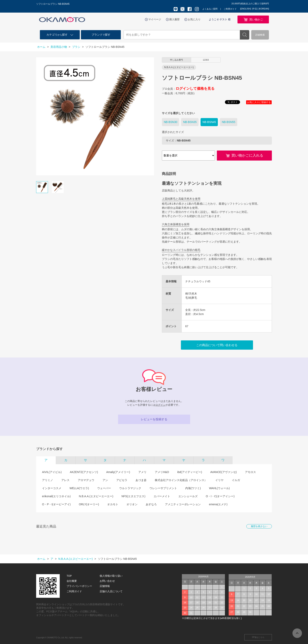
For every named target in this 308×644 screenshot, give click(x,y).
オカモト (113, 504)
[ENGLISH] (246, 9)
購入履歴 (174, 19)
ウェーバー (104, 488)
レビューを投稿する (154, 419)
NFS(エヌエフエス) (133, 496)
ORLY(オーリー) (89, 504)
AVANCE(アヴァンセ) (223, 472)
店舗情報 (105, 586)
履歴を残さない (259, 526)
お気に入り (194, 19)
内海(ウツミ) (193, 488)
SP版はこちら (258, 637)
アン (105, 480)
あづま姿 (141, 480)
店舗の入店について (111, 591)
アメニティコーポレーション (183, 504)
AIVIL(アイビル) (52, 472)
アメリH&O (162, 472)
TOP (69, 576)
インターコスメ (52, 488)
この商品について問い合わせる (217, 345)
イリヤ (219, 480)
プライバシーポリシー (79, 586)
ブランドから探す (49, 449)
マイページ (155, 19)
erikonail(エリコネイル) (56, 496)
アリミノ (48, 480)
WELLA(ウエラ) (79, 488)
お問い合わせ (107, 581)
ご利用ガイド (230, 9)
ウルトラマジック (130, 488)
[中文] (255, 9)
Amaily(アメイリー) (118, 472)
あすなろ (151, 504)
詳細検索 (260, 35)
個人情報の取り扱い (111, 576)
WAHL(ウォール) (219, 488)
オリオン (132, 504)
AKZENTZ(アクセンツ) (84, 472)
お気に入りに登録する (259, 102)
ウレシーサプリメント (163, 488)
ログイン (160, 405)
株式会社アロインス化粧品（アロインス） (181, 480)
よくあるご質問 (210, 9)
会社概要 (72, 581)
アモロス (250, 472)
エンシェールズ (188, 496)
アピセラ (122, 480)
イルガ (236, 480)
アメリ (142, 472)
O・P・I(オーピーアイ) (56, 504)
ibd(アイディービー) (190, 472)
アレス (65, 480)
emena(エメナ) (218, 504)
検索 (245, 35)
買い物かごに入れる (247, 155)
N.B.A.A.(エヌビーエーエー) (96, 496)
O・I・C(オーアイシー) (220, 496)
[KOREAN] (264, 9)
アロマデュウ (86, 480)
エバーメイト (162, 496)
